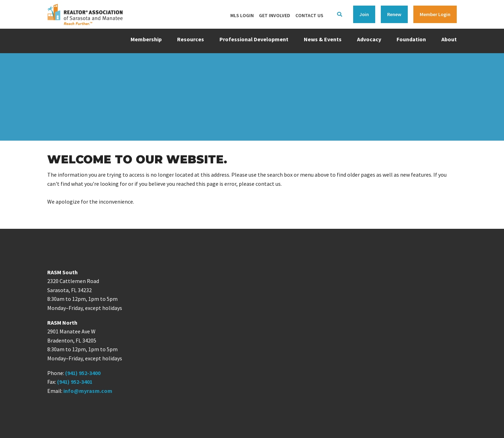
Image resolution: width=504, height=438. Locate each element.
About (449, 39)
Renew (394, 14)
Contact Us (309, 15)
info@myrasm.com (88, 391)
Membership (146, 39)
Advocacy (369, 39)
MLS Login (242, 15)
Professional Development (254, 39)
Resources (191, 39)
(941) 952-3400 (83, 373)
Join (364, 14)
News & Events (323, 39)
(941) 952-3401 (75, 382)
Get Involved (275, 15)
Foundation (411, 39)
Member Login (435, 14)
